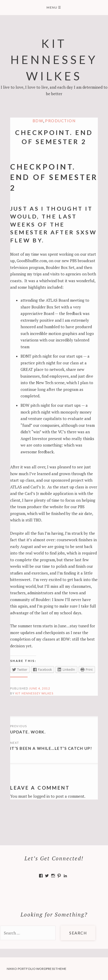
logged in (42, 796)
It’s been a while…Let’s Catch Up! (51, 748)
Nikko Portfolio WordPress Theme (37, 969)
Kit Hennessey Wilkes (54, 60)
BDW (38, 121)
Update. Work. (28, 732)
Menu (54, 7)
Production (60, 121)
